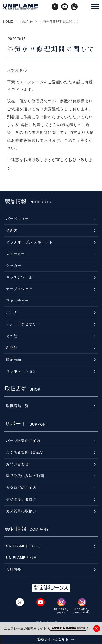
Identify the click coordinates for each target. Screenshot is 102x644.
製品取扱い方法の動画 (25, 476)
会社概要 (14, 569)
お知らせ (26, 22)
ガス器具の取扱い (21, 511)
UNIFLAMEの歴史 (22, 558)
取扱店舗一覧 (17, 406)
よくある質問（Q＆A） (26, 452)
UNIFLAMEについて (24, 546)
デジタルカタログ (21, 499)
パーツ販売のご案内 (23, 441)
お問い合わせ (17, 464)
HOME (8, 22)
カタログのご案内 (21, 488)
